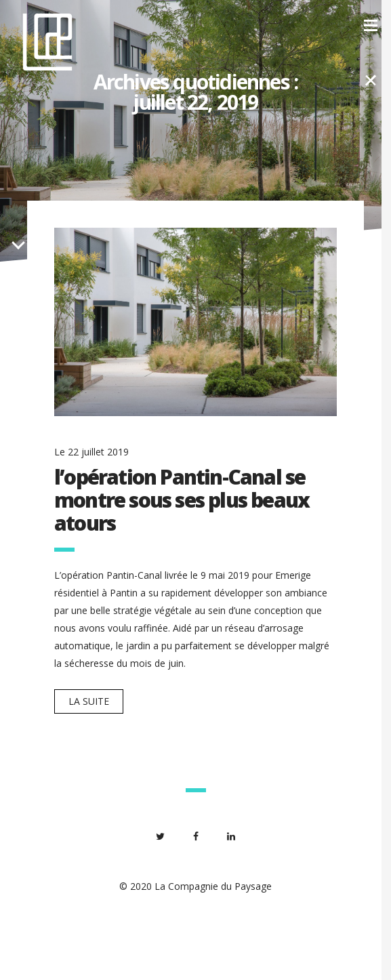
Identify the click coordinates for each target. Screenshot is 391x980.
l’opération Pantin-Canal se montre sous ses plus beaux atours (182, 500)
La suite (89, 701)
